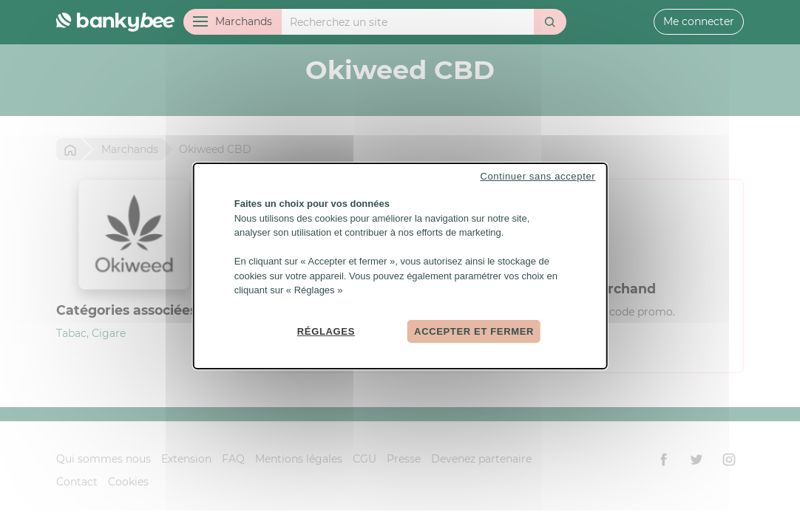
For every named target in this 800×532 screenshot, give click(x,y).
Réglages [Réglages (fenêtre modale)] (326, 331)
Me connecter (699, 21)
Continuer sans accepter (538, 176)
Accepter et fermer (474, 331)
